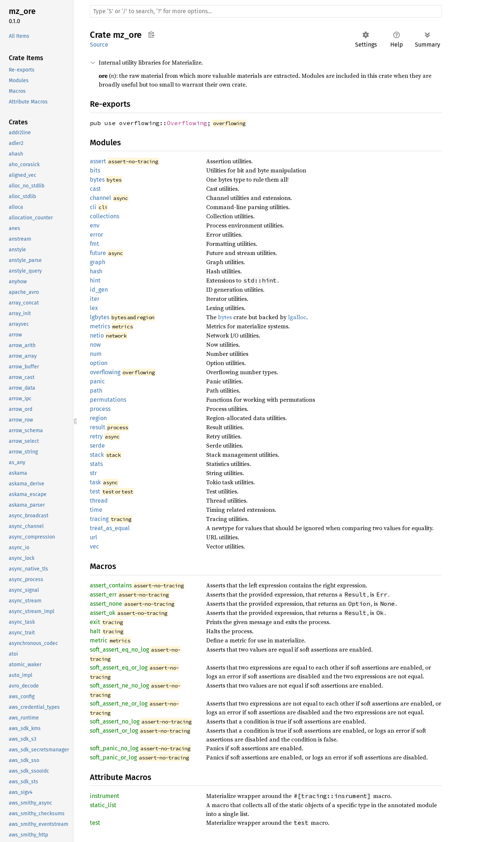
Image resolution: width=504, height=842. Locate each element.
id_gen (99, 290)
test (95, 491)
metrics (100, 326)
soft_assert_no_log (115, 721)
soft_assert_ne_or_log (119, 704)
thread (99, 501)
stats (96, 464)
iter (95, 299)
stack (97, 455)
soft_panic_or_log (113, 757)
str (93, 473)
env (95, 225)
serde (97, 446)
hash (96, 271)
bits (95, 170)
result (98, 427)
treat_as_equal (110, 528)
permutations (108, 400)
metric (99, 640)
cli (93, 207)
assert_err (103, 595)
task (95, 482)
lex (94, 308)
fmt (94, 244)
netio (97, 336)
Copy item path (151, 34)
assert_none (106, 604)
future (98, 253)
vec (94, 546)
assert (98, 161)
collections (105, 216)
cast (95, 189)
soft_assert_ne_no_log (119, 686)
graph (98, 262)
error (96, 235)
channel (101, 198)
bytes (97, 180)
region (98, 418)
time (96, 510)
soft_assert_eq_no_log (119, 650)
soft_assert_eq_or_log (119, 668)
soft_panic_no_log (114, 748)
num (96, 354)
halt (95, 631)
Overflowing (187, 123)
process (100, 409)
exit (95, 622)
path (96, 391)
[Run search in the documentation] (266, 11)
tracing (99, 519)
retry (96, 436)
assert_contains (111, 585)
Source (99, 45)
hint (95, 280)
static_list (103, 805)
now (95, 345)
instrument (105, 796)
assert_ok (103, 613)
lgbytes (100, 317)
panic (97, 381)
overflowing (105, 372)
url (94, 537)
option (99, 363)
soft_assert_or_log (114, 731)
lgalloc (297, 317)
